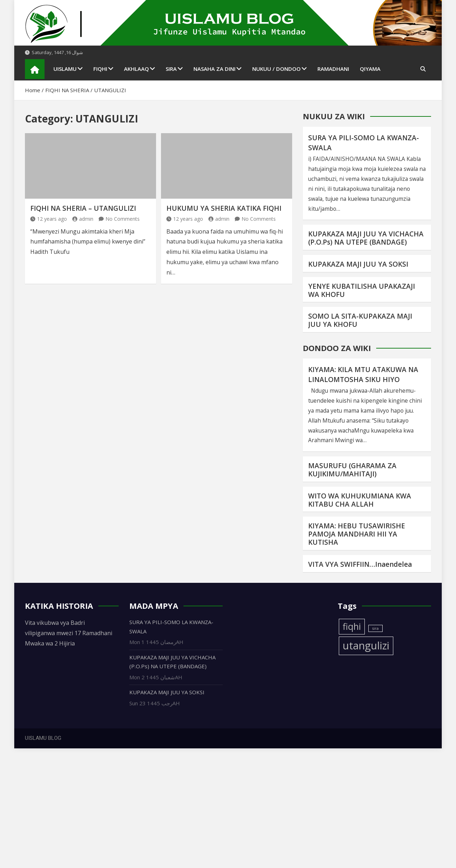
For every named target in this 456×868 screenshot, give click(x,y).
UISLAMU (65, 69)
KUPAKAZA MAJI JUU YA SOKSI (358, 264)
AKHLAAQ (136, 69)
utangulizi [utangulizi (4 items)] (366, 645)
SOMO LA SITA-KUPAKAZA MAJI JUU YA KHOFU (360, 320)
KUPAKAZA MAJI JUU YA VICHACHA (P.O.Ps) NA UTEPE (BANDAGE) (366, 238)
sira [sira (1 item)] (375, 628)
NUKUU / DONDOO (276, 69)
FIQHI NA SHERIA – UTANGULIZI (83, 208)
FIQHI (100, 69)
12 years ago (49, 219)
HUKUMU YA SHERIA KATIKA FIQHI (224, 208)
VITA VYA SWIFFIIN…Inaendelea (360, 564)
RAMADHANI (333, 69)
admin (83, 219)
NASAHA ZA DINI (214, 69)
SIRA (171, 69)
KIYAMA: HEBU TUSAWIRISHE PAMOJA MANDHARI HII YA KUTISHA (357, 534)
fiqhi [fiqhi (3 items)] (352, 626)
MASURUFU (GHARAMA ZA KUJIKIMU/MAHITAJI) (352, 470)
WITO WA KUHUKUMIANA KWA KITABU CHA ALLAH (360, 500)
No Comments (123, 219)
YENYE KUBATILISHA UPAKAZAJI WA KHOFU (362, 290)
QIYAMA (370, 69)
